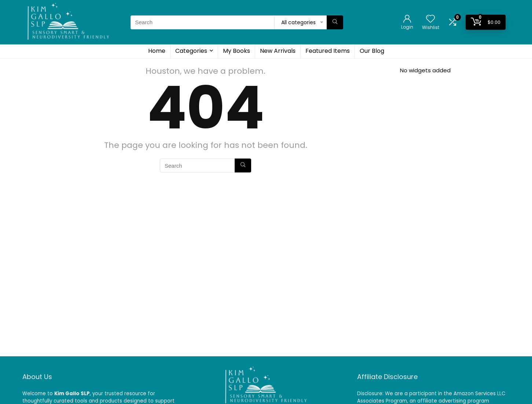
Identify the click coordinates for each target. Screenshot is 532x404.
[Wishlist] (430, 19)
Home (157, 51)
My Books (236, 51)
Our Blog (372, 51)
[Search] (335, 22)
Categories (191, 51)
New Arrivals (278, 51)
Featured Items (328, 51)
